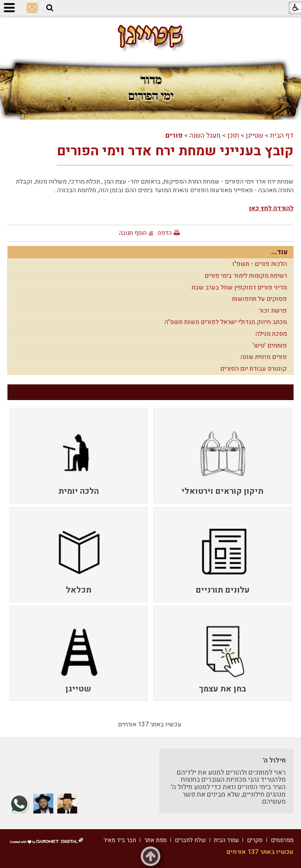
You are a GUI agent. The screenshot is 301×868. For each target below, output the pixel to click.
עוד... (279, 252)
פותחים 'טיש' (270, 346)
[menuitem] (222, 455)
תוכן (233, 136)
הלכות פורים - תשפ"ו (260, 264)
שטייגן (255, 136)
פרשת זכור (273, 311)
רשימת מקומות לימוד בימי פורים (246, 276)
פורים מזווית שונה (264, 357)
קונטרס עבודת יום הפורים (254, 369)
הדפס (165, 233)
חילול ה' (274, 760)
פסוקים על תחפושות (259, 299)
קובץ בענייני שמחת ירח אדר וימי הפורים (175, 151)
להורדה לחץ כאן (271, 208)
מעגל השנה (205, 136)
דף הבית (282, 136)
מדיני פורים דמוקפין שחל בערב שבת (239, 288)
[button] (50, 8)
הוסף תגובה (133, 233)
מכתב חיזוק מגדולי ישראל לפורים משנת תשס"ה (226, 322)
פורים (174, 136)
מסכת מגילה (271, 334)
